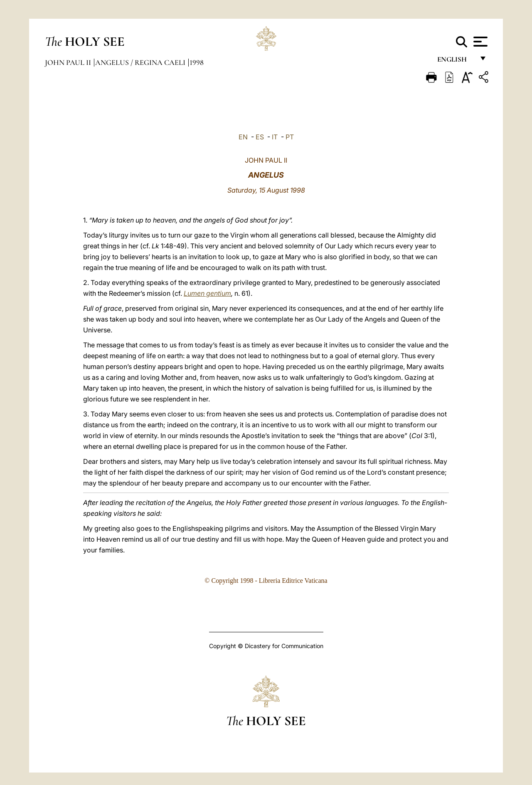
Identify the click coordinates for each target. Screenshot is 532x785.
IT (275, 137)
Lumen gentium (207, 293)
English (456, 61)
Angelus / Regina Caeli (141, 62)
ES (260, 137)
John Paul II (69, 62)
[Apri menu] (479, 42)
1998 (197, 62)
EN (243, 137)
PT (290, 137)
